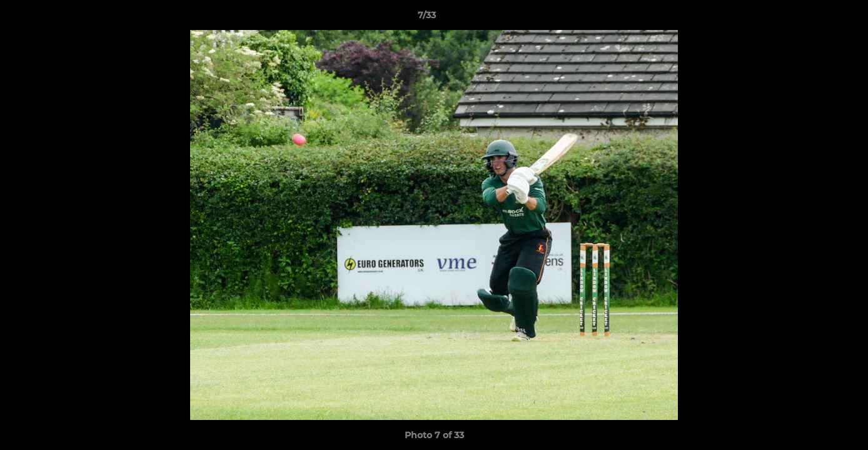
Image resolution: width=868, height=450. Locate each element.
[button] (815, 18)
